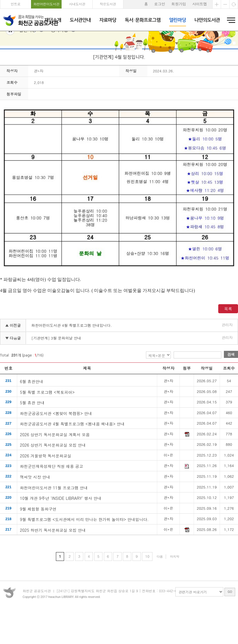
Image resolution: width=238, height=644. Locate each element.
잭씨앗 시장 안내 (35, 507)
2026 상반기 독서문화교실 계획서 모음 (55, 465)
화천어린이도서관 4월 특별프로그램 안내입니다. (72, 356)
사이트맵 (200, 4)
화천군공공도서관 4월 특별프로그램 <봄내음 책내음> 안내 (72, 454)
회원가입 (179, 4)
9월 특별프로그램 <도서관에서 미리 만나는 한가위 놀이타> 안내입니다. (84, 550)
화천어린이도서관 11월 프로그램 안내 (54, 518)
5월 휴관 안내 (32, 433)
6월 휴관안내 (32, 412)
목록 (228, 339)
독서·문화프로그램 (143, 20)
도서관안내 (80, 20)
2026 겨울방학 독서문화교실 (46, 486)
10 (147, 587)
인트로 (16, 4)
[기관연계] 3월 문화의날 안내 (56, 369)
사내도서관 (77, 4)
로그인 (160, 4)
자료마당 (108, 20)
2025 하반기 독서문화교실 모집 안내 (53, 560)
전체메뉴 (229, 20)
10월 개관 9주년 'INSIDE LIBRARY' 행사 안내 (61, 529)
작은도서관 (108, 4)
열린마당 (178, 20)
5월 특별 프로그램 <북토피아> (47, 422)
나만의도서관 (207, 20)
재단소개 (53, 20)
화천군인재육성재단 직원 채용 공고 (52, 497)
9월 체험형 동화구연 (38, 539)
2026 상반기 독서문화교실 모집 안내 (53, 476)
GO (230, 628)
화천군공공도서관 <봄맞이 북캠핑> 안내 (56, 444)
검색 (231, 385)
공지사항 (60, 61)
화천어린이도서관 (46, 4)
